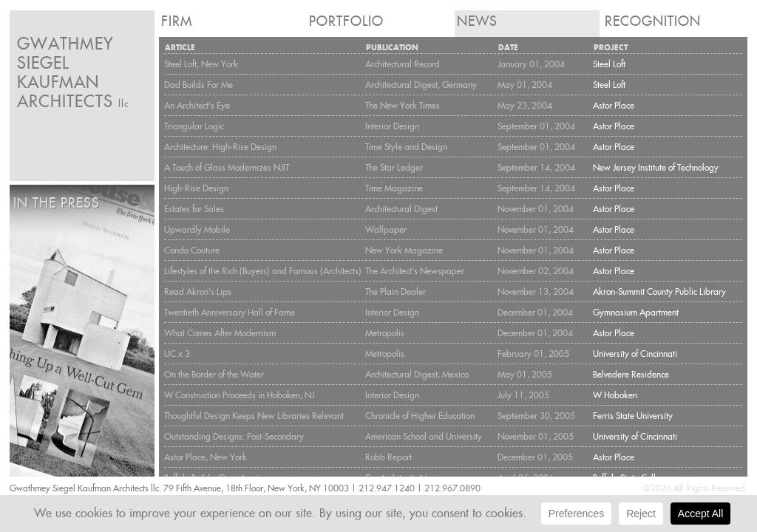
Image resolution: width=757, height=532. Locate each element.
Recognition (653, 21)
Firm (177, 21)
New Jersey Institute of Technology (656, 167)
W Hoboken (615, 395)
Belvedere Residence (631, 374)
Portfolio (346, 21)
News (477, 21)
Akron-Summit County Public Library (659, 291)
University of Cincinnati (635, 354)
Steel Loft (609, 64)
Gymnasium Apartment (636, 312)
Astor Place (614, 105)
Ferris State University (633, 416)
